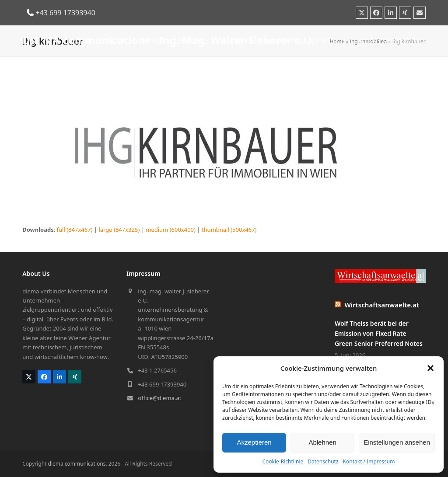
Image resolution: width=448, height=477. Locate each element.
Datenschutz (323, 461)
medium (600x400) (171, 230)
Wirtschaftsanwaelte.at (382, 305)
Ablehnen (322, 442)
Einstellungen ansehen (397, 442)
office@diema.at (159, 398)
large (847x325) (119, 230)
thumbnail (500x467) (229, 230)
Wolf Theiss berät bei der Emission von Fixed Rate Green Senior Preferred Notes (379, 333)
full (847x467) (75, 230)
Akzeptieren (254, 442)
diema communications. (78, 464)
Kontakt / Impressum (369, 461)
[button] (430, 368)
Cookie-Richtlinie (283, 461)
